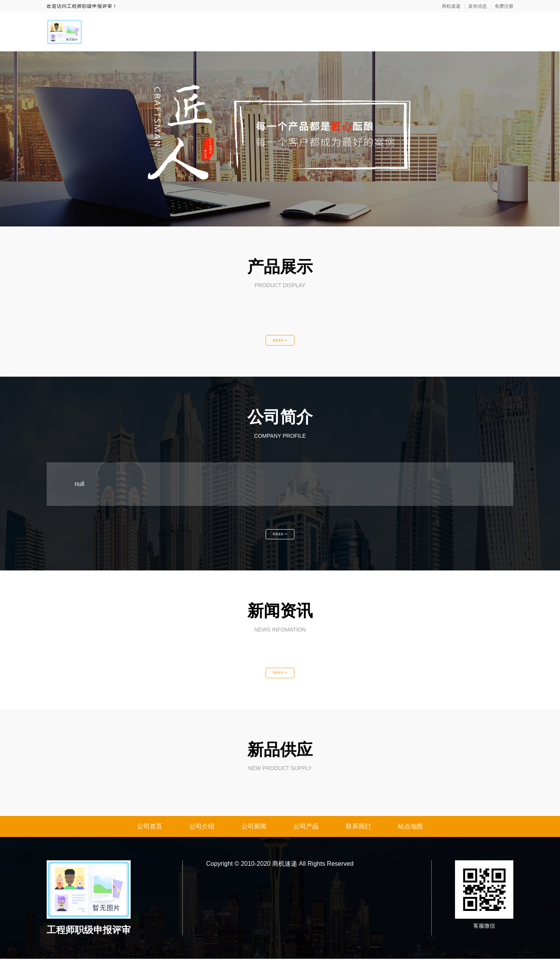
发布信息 (478, 6)
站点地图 (410, 840)
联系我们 (501, 32)
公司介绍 (202, 840)
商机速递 (451, 6)
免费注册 (504, 6)
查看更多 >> (280, 342)
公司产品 (306, 840)
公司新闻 (254, 840)
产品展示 (453, 32)
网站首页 (308, 32)
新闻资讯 (404, 32)
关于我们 (356, 32)
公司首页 (150, 840)
